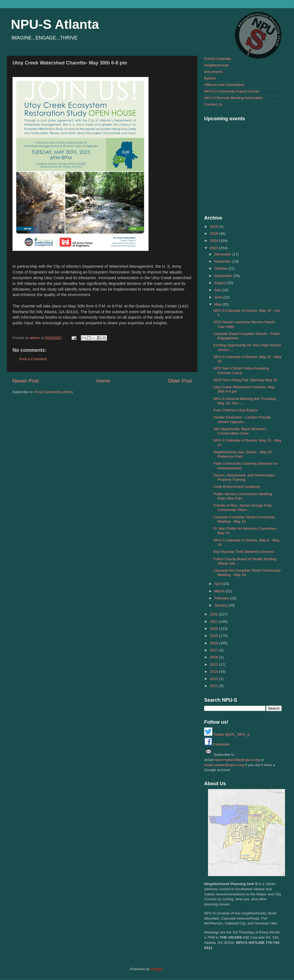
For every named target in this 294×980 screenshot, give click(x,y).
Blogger (157, 969)
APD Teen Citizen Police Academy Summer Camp (241, 370)
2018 (215, 643)
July (218, 290)
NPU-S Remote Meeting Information (234, 98)
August (220, 283)
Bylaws (210, 78)
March (220, 591)
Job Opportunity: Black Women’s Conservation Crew (240, 431)
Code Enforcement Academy (237, 487)
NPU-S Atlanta (55, 24)
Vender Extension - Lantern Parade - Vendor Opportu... (243, 419)
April (218, 584)
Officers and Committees (224, 85)
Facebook (217, 744)
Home (103, 381)
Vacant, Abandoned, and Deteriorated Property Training (244, 477)
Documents (213, 72)
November (223, 261)
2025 (215, 234)
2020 (215, 629)
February (222, 598)
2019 (215, 636)
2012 (215, 679)
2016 (215, 657)
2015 (215, 665)
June (219, 297)
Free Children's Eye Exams (236, 410)
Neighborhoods (217, 65)
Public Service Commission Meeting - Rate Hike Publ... (244, 496)
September (224, 276)
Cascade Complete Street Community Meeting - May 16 (244, 519)
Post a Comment (33, 359)
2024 (215, 241)
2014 (215, 672)
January (221, 605)
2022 (215, 614)
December (223, 254)
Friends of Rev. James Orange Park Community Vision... (243, 508)
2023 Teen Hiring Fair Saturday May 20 (245, 380)
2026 (215, 226)
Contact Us (213, 104)
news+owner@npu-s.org (224, 765)
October (221, 268)
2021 (215, 622)
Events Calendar (218, 59)
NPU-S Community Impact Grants (232, 91)
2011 (215, 686)
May (218, 304)
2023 (215, 248)
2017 (215, 650)
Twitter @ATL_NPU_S (227, 734)
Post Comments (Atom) (54, 392)
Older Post (180, 381)
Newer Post (26, 381)
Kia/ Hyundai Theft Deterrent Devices (244, 552)
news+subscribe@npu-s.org (237, 760)
